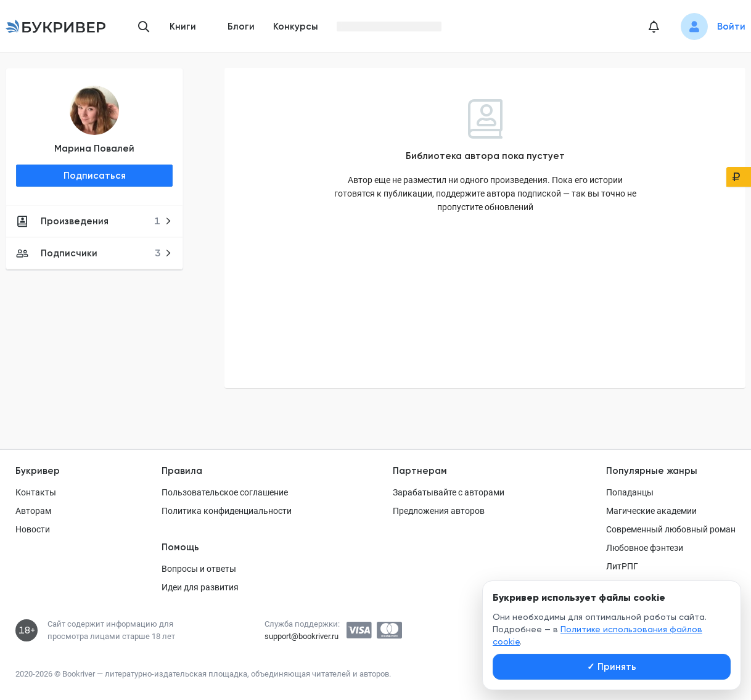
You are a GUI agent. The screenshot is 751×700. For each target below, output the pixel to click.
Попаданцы (630, 492)
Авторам (33, 511)
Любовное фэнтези (645, 548)
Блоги (241, 26)
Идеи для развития (200, 587)
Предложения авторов (439, 511)
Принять (612, 667)
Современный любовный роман (671, 529)
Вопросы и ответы (199, 569)
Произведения (94, 221)
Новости (33, 529)
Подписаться (95, 176)
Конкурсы (296, 26)
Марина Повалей (94, 149)
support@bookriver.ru (302, 636)
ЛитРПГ (622, 566)
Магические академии (651, 511)
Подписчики (94, 253)
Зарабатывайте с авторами (449, 492)
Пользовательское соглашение (225, 492)
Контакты (36, 492)
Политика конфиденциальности (227, 511)
